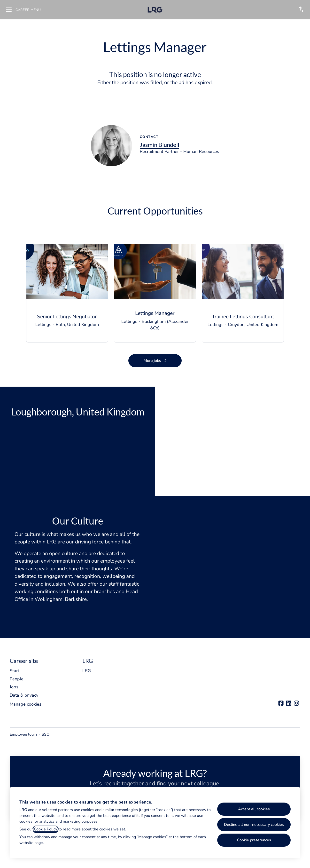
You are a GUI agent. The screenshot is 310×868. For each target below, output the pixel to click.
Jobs (14, 687)
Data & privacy (24, 695)
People (17, 679)
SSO (46, 734)
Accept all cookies (254, 809)
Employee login (23, 734)
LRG (87, 671)
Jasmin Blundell (159, 145)
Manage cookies (26, 704)
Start (14, 671)
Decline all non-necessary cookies (254, 825)
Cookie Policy (46, 829)
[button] (300, 10)
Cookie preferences (254, 840)
